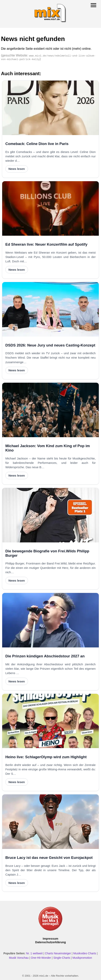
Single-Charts (62, 958)
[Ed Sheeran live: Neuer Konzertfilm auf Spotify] (50, 208)
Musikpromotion (82, 958)
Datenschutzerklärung (50, 942)
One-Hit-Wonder (41, 958)
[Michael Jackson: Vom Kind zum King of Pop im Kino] (50, 410)
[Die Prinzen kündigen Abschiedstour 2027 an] (50, 620)
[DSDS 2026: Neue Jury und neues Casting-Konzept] (50, 309)
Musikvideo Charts (85, 953)
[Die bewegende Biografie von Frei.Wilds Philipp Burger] (50, 515)
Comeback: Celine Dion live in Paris (37, 144)
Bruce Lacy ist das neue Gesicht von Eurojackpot (49, 858)
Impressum (50, 939)
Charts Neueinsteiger (58, 953)
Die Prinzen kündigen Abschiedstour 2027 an (45, 656)
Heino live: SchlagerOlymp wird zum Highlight (46, 757)
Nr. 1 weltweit (34, 953)
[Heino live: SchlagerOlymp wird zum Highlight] (50, 721)
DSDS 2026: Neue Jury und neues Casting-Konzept (50, 345)
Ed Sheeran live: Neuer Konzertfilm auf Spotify (46, 244)
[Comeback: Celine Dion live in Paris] (50, 108)
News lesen (17, 169)
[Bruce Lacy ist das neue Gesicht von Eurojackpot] (50, 822)
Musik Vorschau (19, 958)
